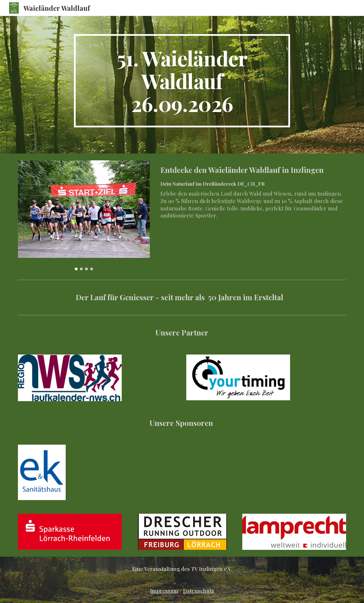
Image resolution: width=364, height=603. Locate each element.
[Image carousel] (84, 215)
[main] (182, 81)
